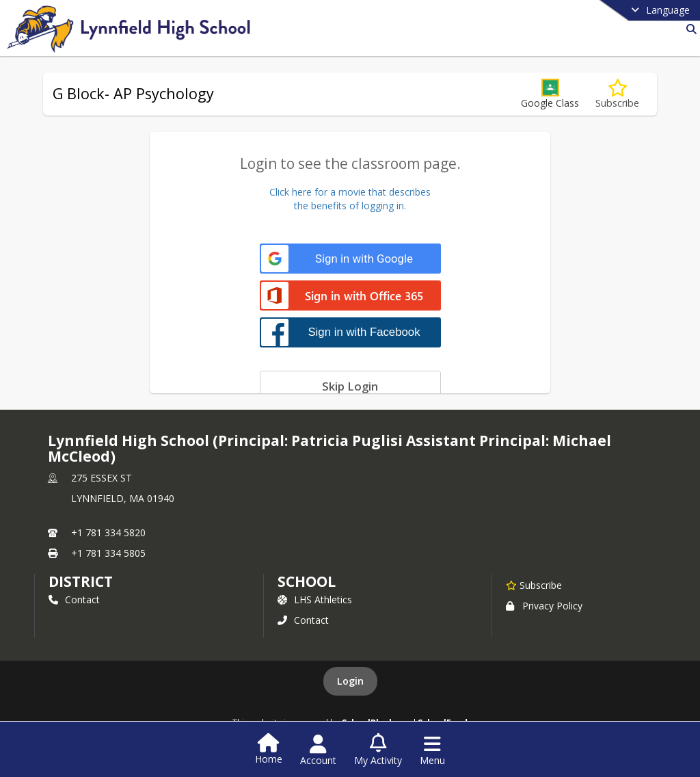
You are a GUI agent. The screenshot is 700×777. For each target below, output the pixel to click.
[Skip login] (350, 386)
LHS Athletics (315, 600)
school (307, 581)
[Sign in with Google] (350, 259)
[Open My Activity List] (378, 750)
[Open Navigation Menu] (432, 750)
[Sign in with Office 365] (350, 297)
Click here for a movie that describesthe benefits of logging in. (350, 199)
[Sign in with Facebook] (350, 332)
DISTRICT (81, 581)
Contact (74, 600)
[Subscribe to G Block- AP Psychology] (617, 94)
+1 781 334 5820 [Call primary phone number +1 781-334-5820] (108, 532)
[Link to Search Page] (689, 29)
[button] (550, 94)
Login (350, 681)
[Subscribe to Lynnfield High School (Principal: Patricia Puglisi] (534, 585)
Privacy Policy (544, 606)
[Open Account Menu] (318, 750)
